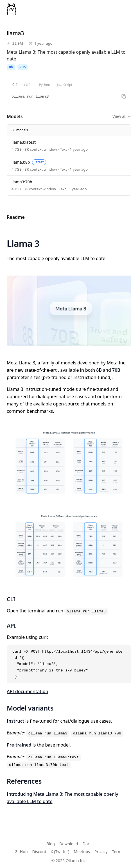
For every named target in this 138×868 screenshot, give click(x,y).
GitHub (21, 852)
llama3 (15, 33)
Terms (118, 852)
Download (69, 844)
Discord (39, 852)
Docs (87, 844)
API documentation (28, 691)
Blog (51, 844)
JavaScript (65, 85)
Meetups (82, 852)
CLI (15, 85)
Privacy (101, 852)
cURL (28, 85)
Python (45, 85)
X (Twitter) (60, 852)
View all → (122, 116)
